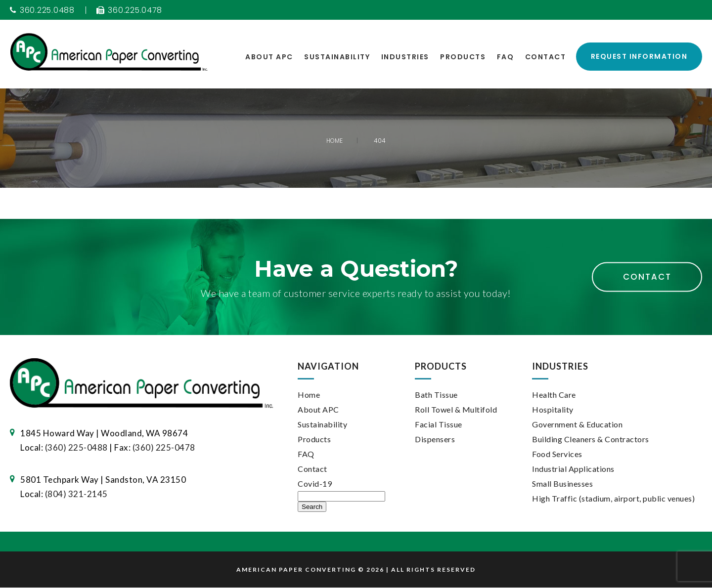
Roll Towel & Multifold (456, 410)
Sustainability (337, 57)
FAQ (506, 57)
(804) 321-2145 (76, 494)
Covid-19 (315, 484)
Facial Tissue (439, 425)
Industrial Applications (573, 469)
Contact (546, 57)
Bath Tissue (436, 395)
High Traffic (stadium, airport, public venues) (613, 499)
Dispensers (435, 440)
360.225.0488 (43, 11)
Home (309, 395)
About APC (269, 57)
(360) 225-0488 (76, 447)
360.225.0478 (131, 11)
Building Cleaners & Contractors (591, 440)
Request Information (639, 57)
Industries (405, 57)
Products (463, 57)
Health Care (554, 395)
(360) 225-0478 (164, 447)
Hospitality (553, 410)
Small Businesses (562, 484)
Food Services (557, 454)
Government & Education (577, 425)
